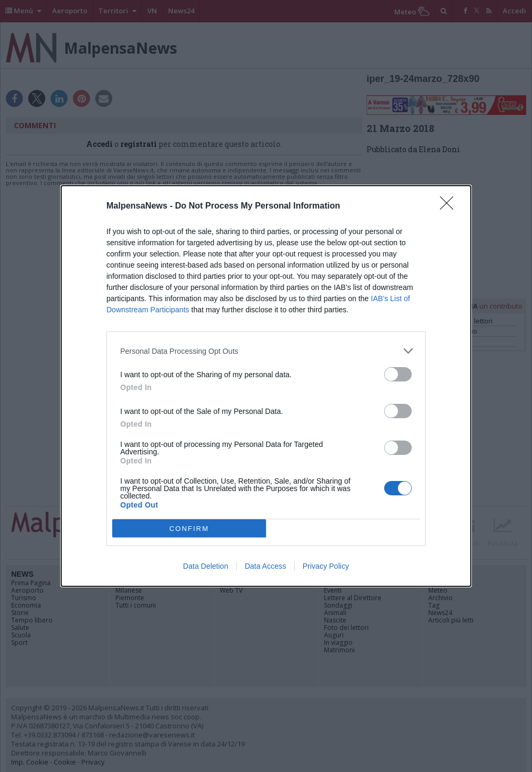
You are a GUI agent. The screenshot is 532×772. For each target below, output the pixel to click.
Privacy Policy (326, 566)
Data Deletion (206, 566)
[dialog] (266, 386)
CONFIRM (189, 529)
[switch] (398, 374)
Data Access (265, 566)
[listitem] (266, 351)
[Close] (450, 206)
